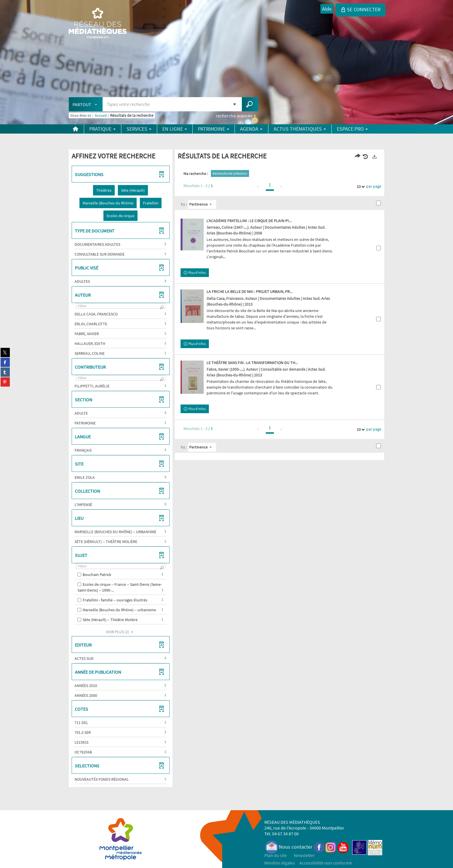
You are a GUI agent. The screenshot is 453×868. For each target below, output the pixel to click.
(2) (120, 632)
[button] (104, 190)
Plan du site (276, 855)
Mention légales (280, 863)
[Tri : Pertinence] (202, 204)
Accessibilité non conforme (326, 863)
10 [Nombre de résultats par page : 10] (360, 187)
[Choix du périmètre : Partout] (86, 104)
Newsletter (304, 855)
